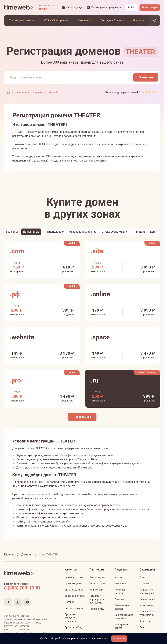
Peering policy (97, 609)
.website (22, 337)
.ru (94, 380)
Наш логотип (97, 590)
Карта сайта (146, 621)
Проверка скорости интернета (70, 618)
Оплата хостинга (74, 590)
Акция (72, 243)
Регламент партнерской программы (97, 599)
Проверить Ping (73, 627)
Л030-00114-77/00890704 (17, 626)
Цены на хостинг (74, 577)
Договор (69, 602)
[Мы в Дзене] (27, 602)
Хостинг (119, 577)
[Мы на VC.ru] (18, 602)
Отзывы (144, 583)
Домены (119, 599)
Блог (142, 627)
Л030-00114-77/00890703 (17, 630)
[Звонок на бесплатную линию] (30, 588)
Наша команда (148, 599)
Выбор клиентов (147, 372)
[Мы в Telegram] (8, 602)
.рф (15, 294)
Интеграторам (98, 583)
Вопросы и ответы (75, 596)
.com (17, 251)
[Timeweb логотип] (19, 8)
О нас (143, 577)
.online (100, 294)
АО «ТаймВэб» (24, 616)
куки (105, 638)
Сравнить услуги (74, 583)
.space (100, 337)
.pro (15, 380)
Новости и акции (74, 608)
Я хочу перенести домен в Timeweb (32, 92)
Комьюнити (146, 605)
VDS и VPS (120, 583)
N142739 (36, 623)
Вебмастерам (97, 577)
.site (97, 251)
